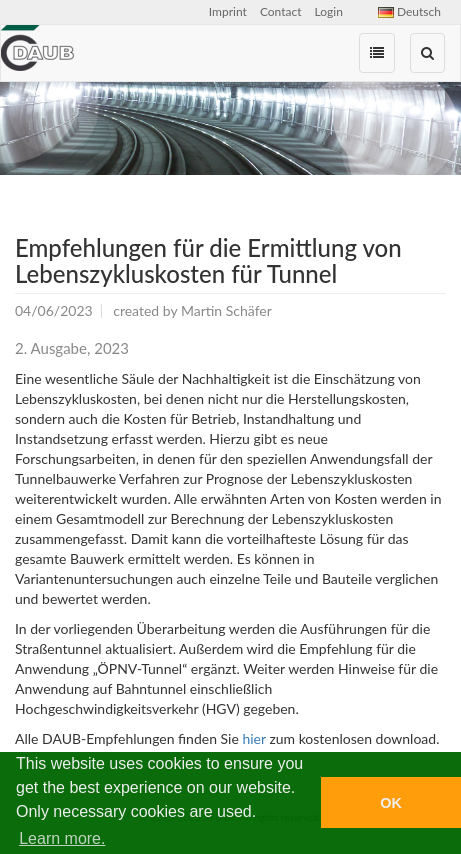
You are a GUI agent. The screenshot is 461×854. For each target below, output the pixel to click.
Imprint (228, 11)
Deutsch (409, 11)
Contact (281, 11)
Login (329, 11)
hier (253, 738)
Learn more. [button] (62, 838)
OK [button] (391, 803)
